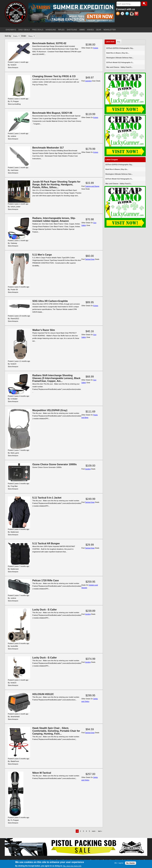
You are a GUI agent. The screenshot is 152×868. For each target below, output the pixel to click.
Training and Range (92, 186)
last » (100, 831)
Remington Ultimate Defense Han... (120, 58)
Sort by (8, 36)
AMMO (82, 30)
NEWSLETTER (110, 30)
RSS (118, 14)
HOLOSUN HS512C (43, 694)
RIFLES (61, 30)
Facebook (123, 14)
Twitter (128, 14)
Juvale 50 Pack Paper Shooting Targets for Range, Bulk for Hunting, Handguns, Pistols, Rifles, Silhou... (56, 185)
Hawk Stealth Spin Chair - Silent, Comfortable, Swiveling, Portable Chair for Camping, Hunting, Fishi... (56, 731)
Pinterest (137, 14)
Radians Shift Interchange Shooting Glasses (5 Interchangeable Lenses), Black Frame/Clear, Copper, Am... (56, 378)
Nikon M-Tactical (42, 773)
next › (94, 831)
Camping (88, 81)
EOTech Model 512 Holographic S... (120, 62)
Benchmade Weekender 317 (48, 148)
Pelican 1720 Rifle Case (46, 580)
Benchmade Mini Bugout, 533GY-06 (52, 113)
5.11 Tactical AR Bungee (46, 543)
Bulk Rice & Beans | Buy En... (118, 53)
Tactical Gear (90, 259)
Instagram (132, 14)
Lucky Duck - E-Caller (45, 610)
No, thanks (130, 863)
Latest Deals (111, 41)
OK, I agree (119, 863)
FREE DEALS (38, 30)
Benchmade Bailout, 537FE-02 (49, 43)
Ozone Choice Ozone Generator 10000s (55, 464)
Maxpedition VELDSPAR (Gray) (50, 410)
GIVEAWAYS (11, 30)
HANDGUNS (51, 30)
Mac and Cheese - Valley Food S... (120, 67)
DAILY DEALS (24, 30)
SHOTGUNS (72, 30)
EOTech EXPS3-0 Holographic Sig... (120, 48)
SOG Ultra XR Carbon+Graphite (50, 301)
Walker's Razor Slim (44, 330)
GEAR (99, 30)
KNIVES (90, 30)
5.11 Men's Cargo (42, 255)
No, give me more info (72, 866)
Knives (96, 48)
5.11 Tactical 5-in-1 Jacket (47, 498)
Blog (119, 42)
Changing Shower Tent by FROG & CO (54, 76)
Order (24, 36)
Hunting (88, 469)
